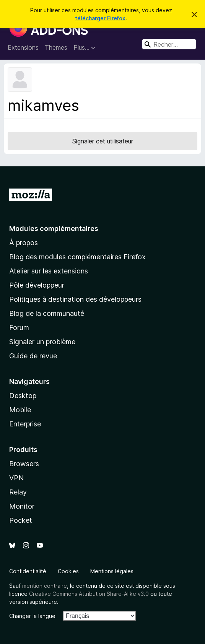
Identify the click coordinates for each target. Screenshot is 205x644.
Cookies (68, 571)
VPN (16, 478)
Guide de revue (33, 356)
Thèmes (56, 47)
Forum (19, 328)
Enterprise (25, 424)
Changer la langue (32, 616)
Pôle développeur (37, 285)
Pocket (21, 520)
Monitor (22, 506)
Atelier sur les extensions (49, 271)
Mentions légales (112, 571)
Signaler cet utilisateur (103, 141)
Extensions (23, 47)
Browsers (24, 464)
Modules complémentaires (54, 228)
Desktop (23, 396)
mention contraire (45, 586)
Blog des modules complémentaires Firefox (77, 257)
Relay (18, 492)
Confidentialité (28, 571)
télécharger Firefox (100, 18)
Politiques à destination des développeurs (75, 299)
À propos (24, 243)
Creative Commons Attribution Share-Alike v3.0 (89, 594)
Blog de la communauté (47, 313)
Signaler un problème (42, 342)
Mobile (20, 410)
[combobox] (169, 44)
